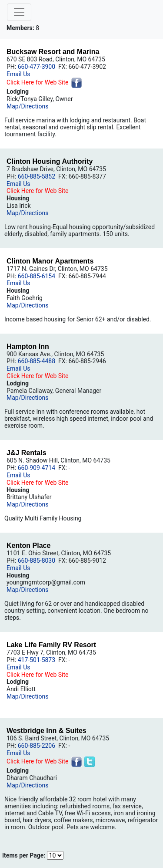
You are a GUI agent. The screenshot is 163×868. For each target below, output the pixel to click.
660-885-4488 (37, 361)
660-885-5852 (37, 176)
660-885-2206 (37, 746)
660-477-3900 (37, 67)
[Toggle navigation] (19, 12)
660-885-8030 (37, 561)
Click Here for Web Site (38, 82)
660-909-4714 (37, 468)
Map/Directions (27, 106)
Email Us (18, 74)
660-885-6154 (37, 276)
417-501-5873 (37, 660)
